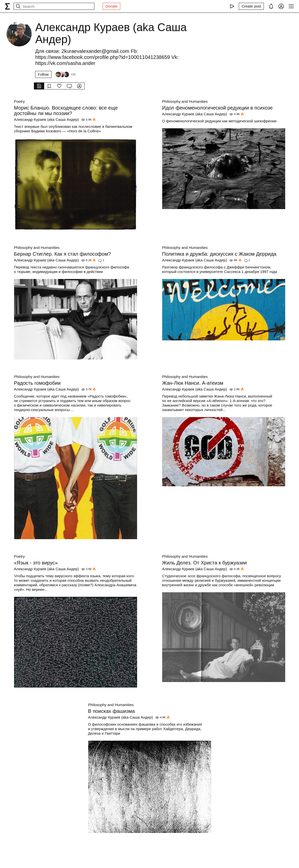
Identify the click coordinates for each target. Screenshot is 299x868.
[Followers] (65, 74)
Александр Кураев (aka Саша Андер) (46, 119)
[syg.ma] (8, 6)
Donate (111, 6)
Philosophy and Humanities (185, 101)
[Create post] (251, 6)
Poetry (19, 101)
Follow (43, 74)
